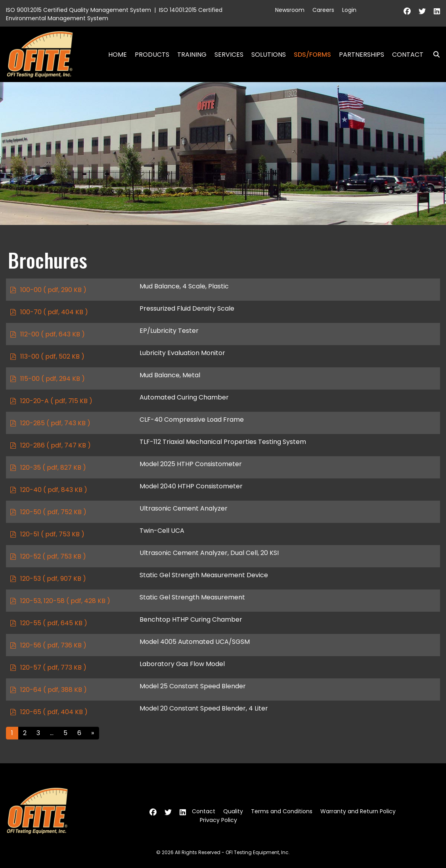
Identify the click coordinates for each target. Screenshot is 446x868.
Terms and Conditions (282, 811)
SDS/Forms (312, 55)
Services (229, 55)
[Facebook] (407, 11)
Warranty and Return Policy (358, 811)
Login (349, 10)
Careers (323, 10)
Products (152, 55)
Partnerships (362, 55)
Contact (408, 55)
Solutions (269, 55)
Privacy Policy (218, 820)
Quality (233, 811)
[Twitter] (422, 11)
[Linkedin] (437, 11)
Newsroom (290, 10)
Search (433, 55)
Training (192, 55)
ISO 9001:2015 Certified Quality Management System (78, 10)
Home (118, 55)
